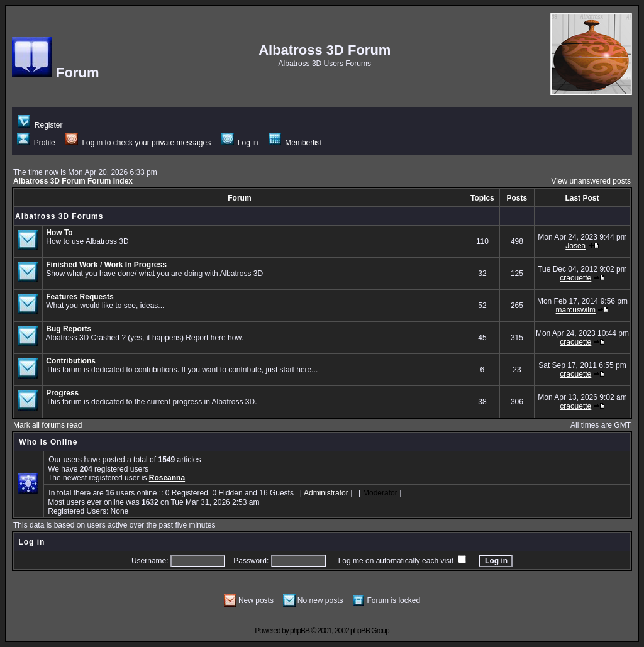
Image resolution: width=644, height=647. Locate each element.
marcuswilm (576, 310)
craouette (575, 278)
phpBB (300, 631)
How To (59, 233)
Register (40, 125)
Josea (575, 246)
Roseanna (167, 478)
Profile (36, 143)
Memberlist (295, 143)
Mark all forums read (47, 425)
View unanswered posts (591, 181)
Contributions (71, 361)
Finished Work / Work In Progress (106, 265)
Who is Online (48, 442)
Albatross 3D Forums (59, 216)
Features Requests (80, 297)
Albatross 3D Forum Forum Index (73, 181)
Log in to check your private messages (138, 143)
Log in (240, 143)
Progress (62, 393)
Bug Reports (69, 329)
